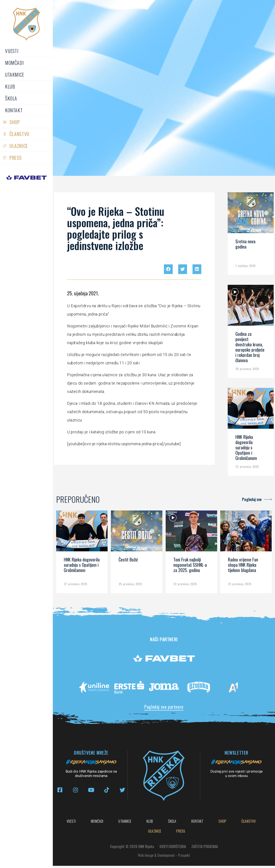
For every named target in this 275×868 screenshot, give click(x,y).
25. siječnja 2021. (83, 293)
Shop (15, 122)
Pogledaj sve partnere (164, 707)
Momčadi (14, 63)
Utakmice (15, 74)
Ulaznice (19, 146)
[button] (168, 269)
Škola (11, 98)
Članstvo (19, 134)
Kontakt (14, 110)
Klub (10, 86)
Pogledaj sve (252, 499)
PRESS (16, 158)
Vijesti (12, 51)
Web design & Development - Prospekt (164, 857)
